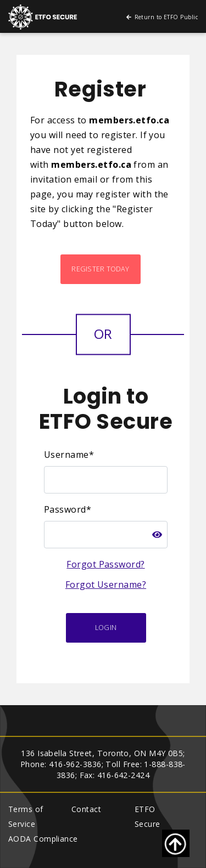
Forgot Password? (105, 564)
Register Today (100, 269)
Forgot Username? (106, 585)
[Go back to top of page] (176, 843)
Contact (86, 809)
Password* (68, 509)
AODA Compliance (43, 839)
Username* (69, 455)
